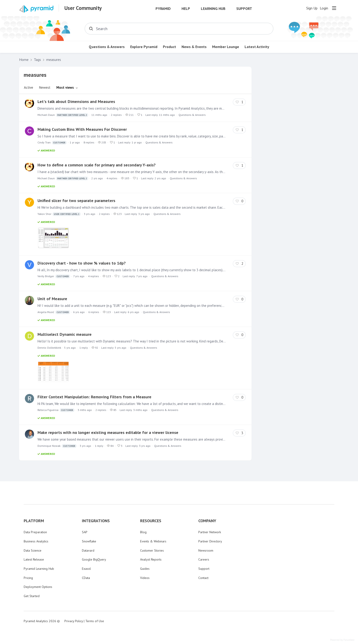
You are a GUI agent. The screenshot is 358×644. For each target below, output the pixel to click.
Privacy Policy (74, 621)
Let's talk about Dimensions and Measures (76, 101)
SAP (85, 532)
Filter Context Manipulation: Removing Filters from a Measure (94, 397)
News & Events (194, 47)
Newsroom (206, 550)
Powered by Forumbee (342, 640)
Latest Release (34, 559)
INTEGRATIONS (96, 521)
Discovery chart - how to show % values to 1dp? (82, 263)
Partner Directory (210, 541)
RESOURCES (151, 521)
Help (186, 9)
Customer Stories (152, 550)
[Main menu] (334, 8)
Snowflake (89, 541)
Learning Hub (213, 9)
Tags (37, 60)
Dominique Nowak (57, 446)
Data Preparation (35, 532)
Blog (143, 532)
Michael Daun (63, 115)
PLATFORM (34, 521)
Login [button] (324, 8)
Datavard (88, 550)
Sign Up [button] (312, 8)
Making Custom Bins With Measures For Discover (82, 129)
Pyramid (163, 9)
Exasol (86, 569)
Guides (145, 569)
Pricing (28, 578)
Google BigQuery (94, 559)
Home (24, 60)
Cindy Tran (52, 143)
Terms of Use (95, 621)
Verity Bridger (54, 276)
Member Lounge (226, 47)
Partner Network (210, 532)
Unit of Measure (52, 299)
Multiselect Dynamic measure (65, 334)
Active (29, 87)
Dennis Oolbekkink (49, 348)
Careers (204, 559)
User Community (83, 8)
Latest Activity (257, 47)
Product (169, 47)
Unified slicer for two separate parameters (76, 201)
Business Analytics (36, 541)
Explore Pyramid (144, 47)
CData (86, 578)
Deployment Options (38, 587)
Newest (45, 87)
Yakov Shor (59, 214)
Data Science (33, 550)
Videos (145, 578)
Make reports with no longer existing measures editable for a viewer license (108, 432)
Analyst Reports (151, 559)
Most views (65, 87)
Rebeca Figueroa (56, 410)
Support (244, 9)
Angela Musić (54, 312)
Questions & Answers (107, 47)
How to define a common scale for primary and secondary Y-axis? (97, 165)
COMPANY (207, 521)
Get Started (32, 596)
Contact (203, 578)
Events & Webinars (153, 541)
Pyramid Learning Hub (39, 569)
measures (54, 60)
